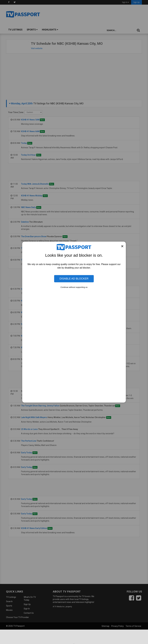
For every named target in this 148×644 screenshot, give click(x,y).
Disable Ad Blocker (74, 279)
